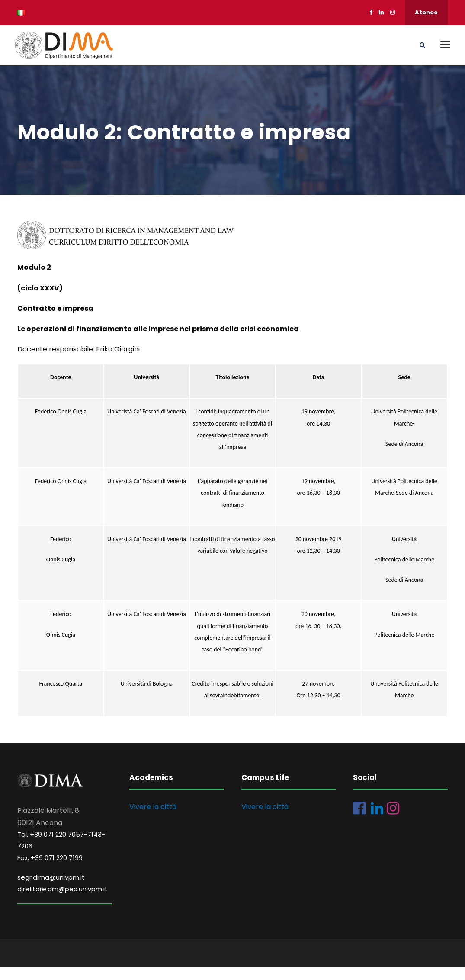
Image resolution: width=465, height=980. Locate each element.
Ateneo (426, 12)
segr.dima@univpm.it (51, 889)
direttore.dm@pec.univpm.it (63, 901)
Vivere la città (153, 819)
